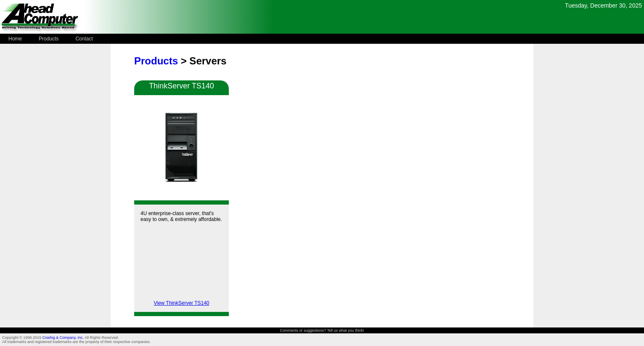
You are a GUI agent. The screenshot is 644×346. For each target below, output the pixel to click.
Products (49, 39)
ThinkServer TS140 (182, 86)
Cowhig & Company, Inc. (64, 338)
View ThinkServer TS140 (181, 303)
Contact (84, 39)
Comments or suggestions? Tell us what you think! (322, 330)
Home (15, 39)
